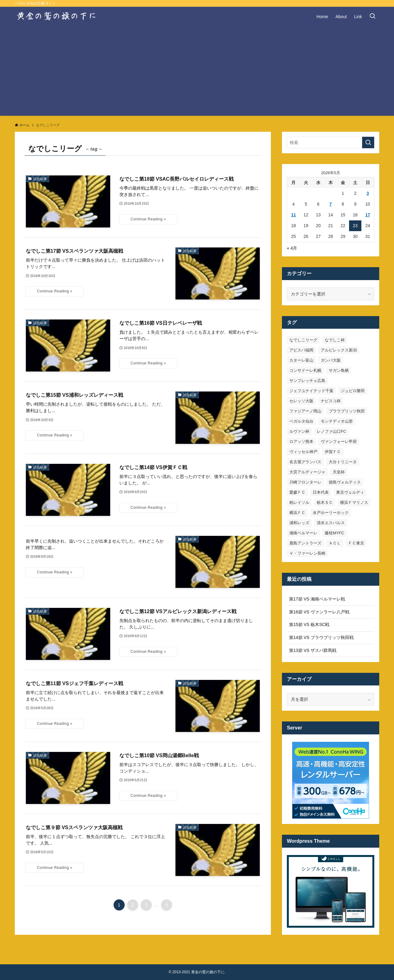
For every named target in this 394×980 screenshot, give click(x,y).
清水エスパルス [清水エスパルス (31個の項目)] (331, 523)
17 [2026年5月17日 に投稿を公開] (368, 215)
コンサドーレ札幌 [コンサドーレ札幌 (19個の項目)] (305, 370)
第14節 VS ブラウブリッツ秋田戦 (321, 637)
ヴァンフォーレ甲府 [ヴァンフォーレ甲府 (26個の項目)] (339, 442)
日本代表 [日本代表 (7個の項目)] (321, 492)
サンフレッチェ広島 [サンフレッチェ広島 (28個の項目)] (307, 381)
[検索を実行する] (368, 143)
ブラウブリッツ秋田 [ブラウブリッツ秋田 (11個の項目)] (347, 411)
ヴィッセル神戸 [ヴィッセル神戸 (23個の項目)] (303, 452)
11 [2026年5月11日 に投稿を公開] (294, 215)
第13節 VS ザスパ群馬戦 (313, 650)
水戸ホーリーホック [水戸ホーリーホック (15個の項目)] (331, 513)
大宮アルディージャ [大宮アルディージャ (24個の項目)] (307, 472)
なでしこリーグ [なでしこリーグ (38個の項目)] (303, 340)
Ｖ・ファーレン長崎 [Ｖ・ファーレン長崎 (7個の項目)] (307, 553)
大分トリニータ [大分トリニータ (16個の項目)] (343, 462)
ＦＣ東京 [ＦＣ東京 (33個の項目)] (356, 543)
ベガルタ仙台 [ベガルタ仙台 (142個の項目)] (301, 421)
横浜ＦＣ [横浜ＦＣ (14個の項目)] (297, 513)
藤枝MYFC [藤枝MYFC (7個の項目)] (334, 533)
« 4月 (292, 248)
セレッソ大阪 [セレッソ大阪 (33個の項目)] (301, 401)
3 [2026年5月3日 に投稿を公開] (368, 193)
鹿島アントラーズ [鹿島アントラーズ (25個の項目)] (305, 543)
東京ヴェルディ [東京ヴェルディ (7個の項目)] (350, 492)
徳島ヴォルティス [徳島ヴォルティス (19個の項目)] (345, 482)
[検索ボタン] (372, 17)
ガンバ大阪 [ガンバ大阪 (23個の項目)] (331, 360)
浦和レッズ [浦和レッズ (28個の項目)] (299, 523)
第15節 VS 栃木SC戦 (309, 625)
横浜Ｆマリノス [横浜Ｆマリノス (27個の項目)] (354, 502)
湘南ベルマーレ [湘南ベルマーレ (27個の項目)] (303, 533)
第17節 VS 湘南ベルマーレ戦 (317, 599)
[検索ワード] (331, 143)
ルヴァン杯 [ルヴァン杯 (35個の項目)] (299, 431)
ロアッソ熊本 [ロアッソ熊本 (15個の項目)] (301, 442)
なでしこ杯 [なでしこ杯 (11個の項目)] (335, 340)
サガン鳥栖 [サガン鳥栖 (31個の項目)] (339, 370)
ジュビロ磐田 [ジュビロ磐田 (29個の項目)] (353, 391)
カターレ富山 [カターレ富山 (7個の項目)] (301, 360)
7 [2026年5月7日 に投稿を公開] (331, 204)
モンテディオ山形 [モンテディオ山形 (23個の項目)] (337, 421)
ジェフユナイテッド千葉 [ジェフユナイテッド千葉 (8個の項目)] (311, 391)
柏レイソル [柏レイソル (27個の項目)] (299, 502)
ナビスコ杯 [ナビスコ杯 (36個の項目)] (331, 401)
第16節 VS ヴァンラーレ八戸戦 (319, 612)
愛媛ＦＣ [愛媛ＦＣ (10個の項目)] (297, 492)
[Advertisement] (197, 73)
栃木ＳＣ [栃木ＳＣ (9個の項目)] (325, 502)
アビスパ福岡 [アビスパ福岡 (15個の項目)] (301, 350)
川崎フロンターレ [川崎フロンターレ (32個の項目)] (305, 482)
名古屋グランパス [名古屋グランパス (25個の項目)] (305, 462)
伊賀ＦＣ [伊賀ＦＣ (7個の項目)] (333, 452)
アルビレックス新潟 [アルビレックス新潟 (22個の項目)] (339, 350)
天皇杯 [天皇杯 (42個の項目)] (339, 472)
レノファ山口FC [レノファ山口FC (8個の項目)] (331, 431)
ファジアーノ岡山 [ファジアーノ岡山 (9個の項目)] (305, 411)
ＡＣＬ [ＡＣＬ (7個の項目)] (335, 543)
